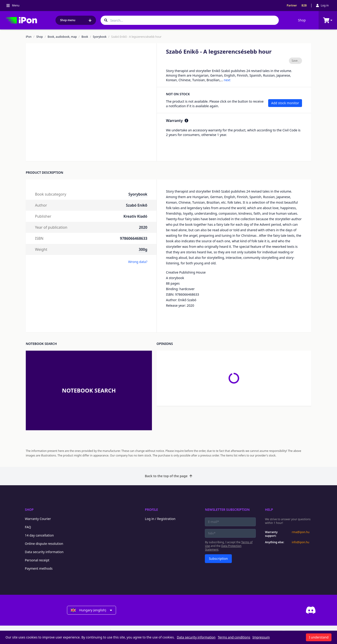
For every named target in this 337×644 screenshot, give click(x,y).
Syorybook (100, 37)
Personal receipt (37, 560)
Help (269, 510)
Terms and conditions (234, 637)
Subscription (218, 559)
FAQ (28, 527)
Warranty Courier (38, 519)
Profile (152, 510)
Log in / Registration (160, 519)
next (227, 80)
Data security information (44, 552)
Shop (302, 20)
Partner (292, 6)
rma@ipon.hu (301, 532)
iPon (29, 37)
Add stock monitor (285, 103)
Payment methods (39, 568)
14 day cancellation (39, 535)
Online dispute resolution (44, 544)
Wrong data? (138, 262)
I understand (319, 637)
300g (143, 249)
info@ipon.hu (301, 542)
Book (85, 37)
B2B (304, 6)
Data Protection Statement (223, 548)
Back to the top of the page (168, 476)
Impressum (261, 637)
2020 (143, 227)
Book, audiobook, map (62, 37)
